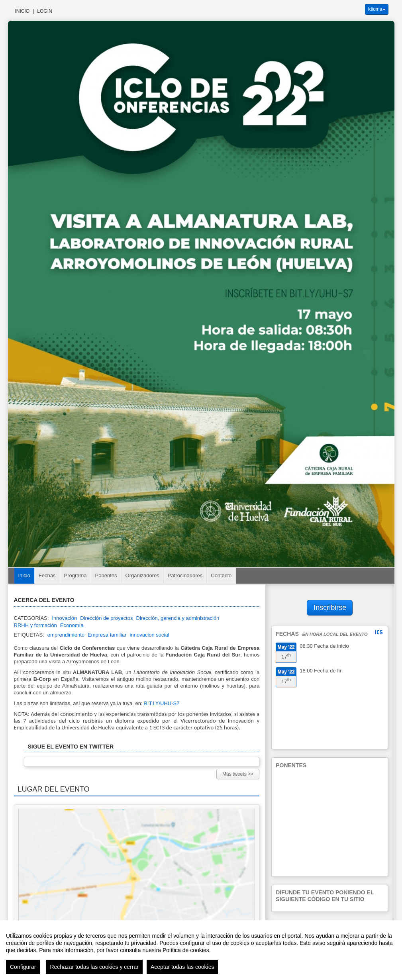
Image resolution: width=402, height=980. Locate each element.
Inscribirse (330, 608)
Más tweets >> (238, 774)
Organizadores (142, 575)
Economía (72, 625)
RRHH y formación (35, 625)
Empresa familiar (107, 635)
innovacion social (150, 635)
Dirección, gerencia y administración (178, 618)
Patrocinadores (185, 575)
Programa (75, 575)
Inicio (23, 11)
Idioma (377, 9)
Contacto (221, 575)
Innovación (64, 618)
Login (44, 11)
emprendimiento (66, 635)
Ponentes (106, 575)
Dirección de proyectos (106, 618)
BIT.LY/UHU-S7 (162, 703)
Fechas (47, 575)
